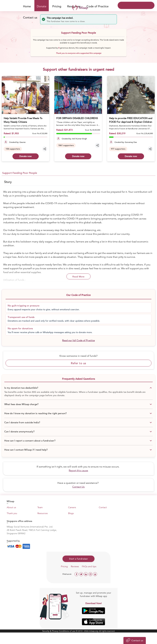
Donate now (26, 156)
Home (27, 6)
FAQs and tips (89, 566)
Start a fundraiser (78, 559)
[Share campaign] (45, 149)
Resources (43, 513)
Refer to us (78, 363)
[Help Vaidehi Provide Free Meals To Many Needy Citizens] (26, 95)
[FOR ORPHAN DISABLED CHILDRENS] (78, 95)
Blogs (71, 513)
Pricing (57, 6)
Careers (72, 507)
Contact (103, 507)
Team (40, 507)
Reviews (75, 566)
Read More (78, 277)
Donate (42, 6)
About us (11, 507)
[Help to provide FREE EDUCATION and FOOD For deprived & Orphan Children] (131, 95)
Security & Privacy (51, 631)
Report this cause (78, 471)
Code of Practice (98, 6)
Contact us (30, 17)
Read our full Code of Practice (78, 340)
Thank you (12, 513)
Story (8, 182)
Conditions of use (67, 631)
